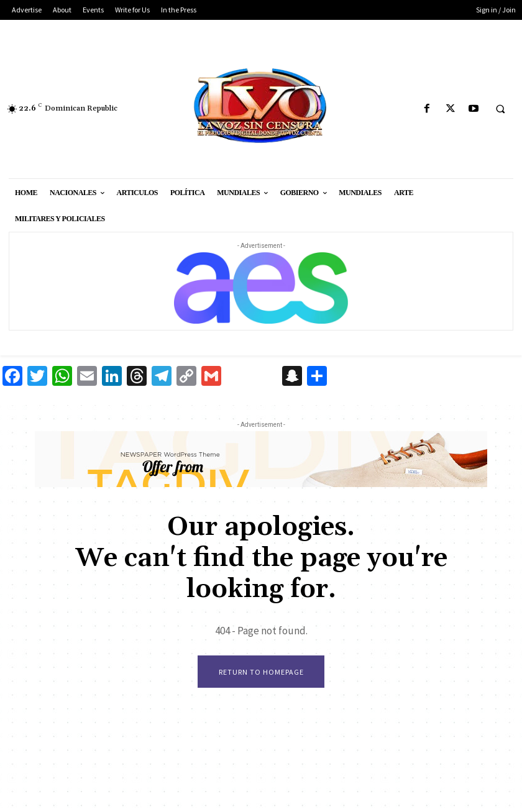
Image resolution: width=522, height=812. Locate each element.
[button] (500, 109)
